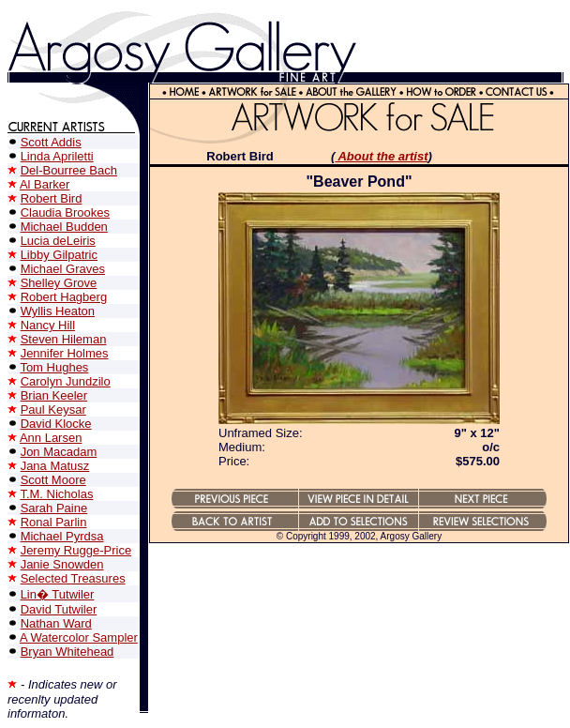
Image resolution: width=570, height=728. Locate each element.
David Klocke (56, 424)
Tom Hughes (54, 367)
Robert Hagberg (64, 297)
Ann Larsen (51, 438)
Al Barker (45, 184)
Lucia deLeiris (58, 241)
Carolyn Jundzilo (66, 381)
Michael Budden (64, 227)
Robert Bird (52, 198)
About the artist (381, 156)
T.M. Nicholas (56, 494)
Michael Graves (63, 269)
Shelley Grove (59, 283)
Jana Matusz (55, 466)
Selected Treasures (73, 578)
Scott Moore (53, 480)
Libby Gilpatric (59, 255)
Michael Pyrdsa (62, 536)
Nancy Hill (48, 325)
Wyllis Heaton (58, 311)
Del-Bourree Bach (69, 170)
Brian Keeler (54, 395)
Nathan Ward (56, 623)
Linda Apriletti (57, 156)
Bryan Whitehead (67, 652)
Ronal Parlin (54, 522)
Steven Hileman (64, 339)
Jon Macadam (59, 452)
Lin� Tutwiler (58, 594)
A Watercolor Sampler (79, 637)
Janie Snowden (62, 564)
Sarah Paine (54, 508)
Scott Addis (51, 142)
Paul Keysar (53, 409)
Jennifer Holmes (65, 353)
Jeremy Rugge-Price (76, 550)
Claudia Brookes (65, 212)
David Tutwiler (59, 609)
